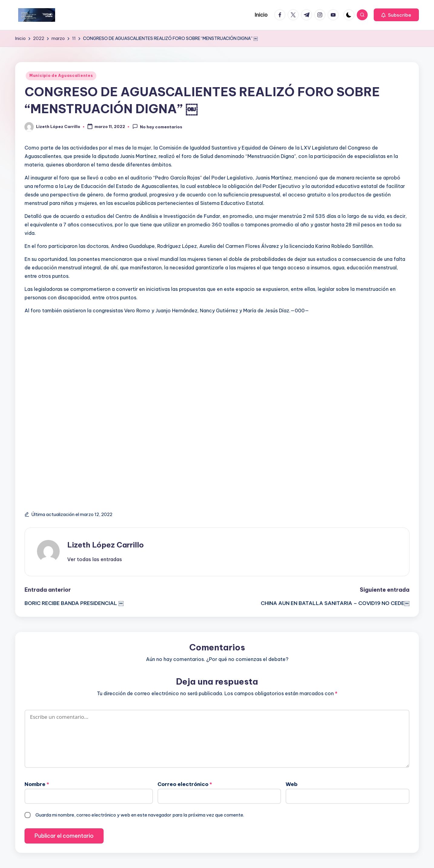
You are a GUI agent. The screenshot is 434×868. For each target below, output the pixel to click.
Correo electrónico (185, 784)
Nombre (37, 784)
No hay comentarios (157, 127)
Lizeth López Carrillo (106, 545)
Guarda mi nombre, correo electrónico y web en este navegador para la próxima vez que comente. (140, 815)
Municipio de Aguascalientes (61, 76)
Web (292, 784)
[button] (396, 15)
